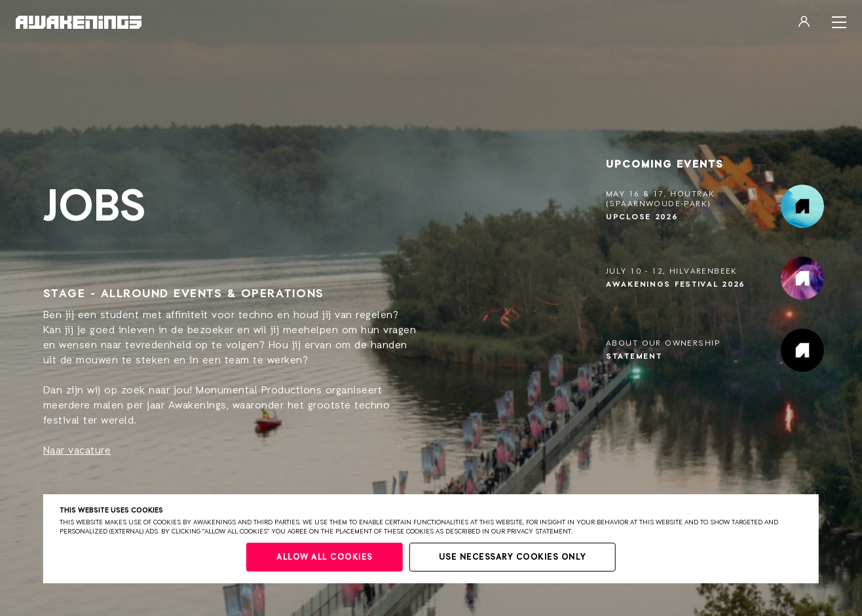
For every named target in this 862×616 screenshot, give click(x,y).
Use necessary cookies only (513, 557)
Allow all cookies (325, 557)
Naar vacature (77, 451)
